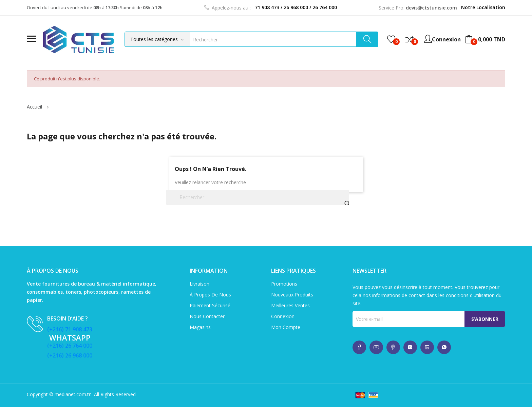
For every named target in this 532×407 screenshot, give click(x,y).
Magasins (200, 327)
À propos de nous (210, 295)
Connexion (283, 316)
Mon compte (286, 327)
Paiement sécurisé (210, 305)
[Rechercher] (258, 197)
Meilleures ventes (290, 305)
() (391, 39)
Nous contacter (207, 316)
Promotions (284, 284)
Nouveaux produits (292, 295)
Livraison (199, 284)
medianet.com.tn (73, 394)
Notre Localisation (483, 7)
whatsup (359, 347)
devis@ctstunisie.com (431, 8)
